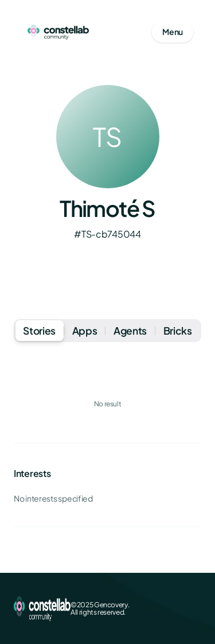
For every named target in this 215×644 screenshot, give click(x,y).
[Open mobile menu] (173, 32)
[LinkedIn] (176, 608)
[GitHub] (194, 608)
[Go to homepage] (58, 32)
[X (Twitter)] (158, 608)
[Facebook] (139, 608)
